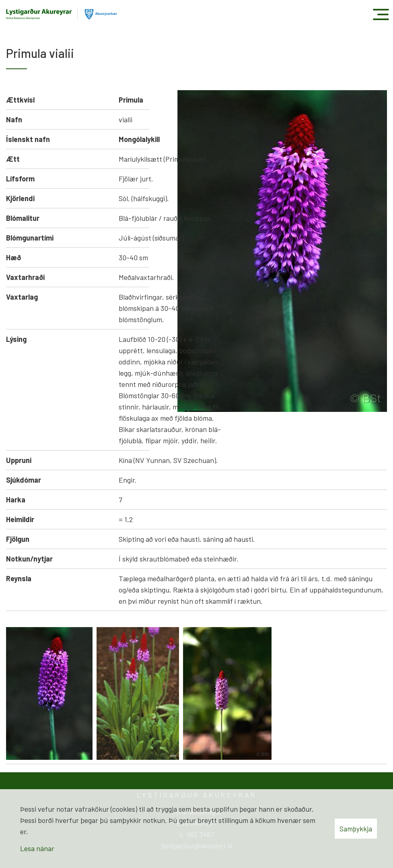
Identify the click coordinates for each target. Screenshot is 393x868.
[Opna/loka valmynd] (381, 14)
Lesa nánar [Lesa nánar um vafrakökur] (37, 848)
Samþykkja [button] (356, 829)
